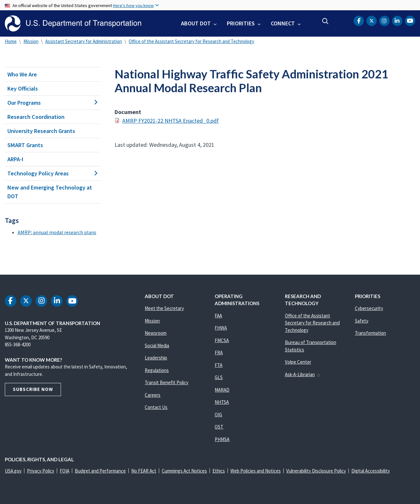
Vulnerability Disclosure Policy (316, 471)
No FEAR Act (144, 471)
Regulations (157, 370)
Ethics (219, 471)
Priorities (241, 23)
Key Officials (23, 88)
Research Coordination (36, 117)
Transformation (370, 333)
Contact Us (156, 407)
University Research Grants (41, 131)
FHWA (221, 328)
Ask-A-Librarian (303, 374)
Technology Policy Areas (52, 173)
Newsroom (156, 333)
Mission (31, 41)
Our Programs (52, 103)
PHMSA (222, 439)
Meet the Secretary (164, 308)
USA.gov (13, 471)
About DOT (196, 23)
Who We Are (22, 74)
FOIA (64, 471)
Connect (283, 23)
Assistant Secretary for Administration (84, 41)
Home (11, 41)
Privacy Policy (41, 471)
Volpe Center (298, 362)
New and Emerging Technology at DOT (50, 192)
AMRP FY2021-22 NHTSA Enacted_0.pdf (171, 121)
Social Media (157, 345)
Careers (153, 395)
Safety (362, 321)
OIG (218, 415)
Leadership (156, 358)
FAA (218, 316)
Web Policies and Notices (256, 471)
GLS (219, 377)
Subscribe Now (33, 389)
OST (219, 427)
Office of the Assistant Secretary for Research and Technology (191, 41)
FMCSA (222, 340)
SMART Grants (25, 145)
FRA (219, 353)
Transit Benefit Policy (167, 382)
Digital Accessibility (371, 471)
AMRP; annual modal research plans (57, 232)
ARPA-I (15, 159)
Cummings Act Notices (184, 471)
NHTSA (222, 402)
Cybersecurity (369, 308)
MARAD (222, 390)
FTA (219, 365)
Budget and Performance (100, 471)
